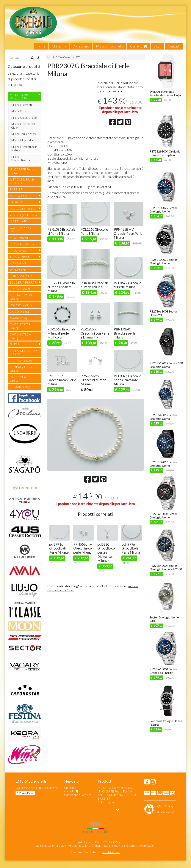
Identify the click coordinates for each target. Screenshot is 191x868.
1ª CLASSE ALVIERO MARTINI (23, 352)
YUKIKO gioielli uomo (23, 215)
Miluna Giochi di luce (24, 117)
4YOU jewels (18, 250)
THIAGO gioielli (19, 257)
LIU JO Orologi (19, 311)
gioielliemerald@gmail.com (139, 845)
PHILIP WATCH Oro (23, 276)
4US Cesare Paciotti (23, 208)
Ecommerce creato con (95, 852)
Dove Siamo (81, 46)
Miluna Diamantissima (21, 158)
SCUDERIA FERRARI (23, 282)
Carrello (138, 46)
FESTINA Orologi (21, 361)
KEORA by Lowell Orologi (21, 369)
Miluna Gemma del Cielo (23, 126)
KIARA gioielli (18, 263)
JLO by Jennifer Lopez (24, 244)
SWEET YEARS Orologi (19, 379)
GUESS (14, 344)
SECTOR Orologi (20, 289)
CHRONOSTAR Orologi (20, 326)
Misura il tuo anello (110, 46)
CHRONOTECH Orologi (20, 336)
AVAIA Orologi (19, 318)
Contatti (174, 46)
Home (41, 46)
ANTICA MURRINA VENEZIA (22, 181)
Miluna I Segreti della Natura (24, 148)
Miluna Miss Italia (22, 140)
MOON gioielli (19, 238)
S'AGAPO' (16, 202)
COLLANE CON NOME (20, 229)
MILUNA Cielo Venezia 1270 (64, 57)
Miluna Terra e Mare (24, 134)
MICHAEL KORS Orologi (21, 297)
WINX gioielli (18, 270)
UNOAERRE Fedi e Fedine (22, 171)
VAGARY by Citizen (22, 305)
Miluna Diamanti (21, 105)
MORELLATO (19, 221)
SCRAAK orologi (20, 387)
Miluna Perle (19, 111)
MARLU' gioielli (19, 196)
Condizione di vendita (78, 795)
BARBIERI (16, 189)
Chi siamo (59, 46)
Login (157, 46)
